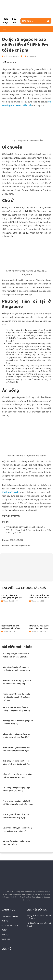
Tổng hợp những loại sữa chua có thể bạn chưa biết (39, 597)
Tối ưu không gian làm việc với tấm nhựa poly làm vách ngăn (16, 749)
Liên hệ (14, 21)
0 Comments (31, 56)
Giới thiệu (6, 21)
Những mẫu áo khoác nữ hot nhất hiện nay (39, 917)
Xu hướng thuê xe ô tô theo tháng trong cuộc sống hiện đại (17, 709)
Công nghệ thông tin (10, 916)
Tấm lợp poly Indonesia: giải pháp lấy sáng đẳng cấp (18, 722)
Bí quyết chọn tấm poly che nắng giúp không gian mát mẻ (17, 776)
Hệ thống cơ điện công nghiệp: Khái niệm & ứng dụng (16, 789)
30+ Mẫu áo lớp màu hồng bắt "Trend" (39, 925)
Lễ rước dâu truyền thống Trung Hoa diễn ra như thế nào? (17, 829)
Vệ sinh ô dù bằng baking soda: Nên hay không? (17, 843)
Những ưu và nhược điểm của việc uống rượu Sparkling (39, 627)
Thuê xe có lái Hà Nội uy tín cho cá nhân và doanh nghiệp (17, 682)
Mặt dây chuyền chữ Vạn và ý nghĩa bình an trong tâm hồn (16, 655)
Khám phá (6, 939)
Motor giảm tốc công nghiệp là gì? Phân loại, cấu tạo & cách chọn (18, 803)
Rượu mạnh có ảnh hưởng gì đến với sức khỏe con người (12, 627)
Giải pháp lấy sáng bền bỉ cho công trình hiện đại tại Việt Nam (17, 762)
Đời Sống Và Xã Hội (10, 925)
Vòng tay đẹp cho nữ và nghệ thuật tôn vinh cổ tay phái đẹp (16, 669)
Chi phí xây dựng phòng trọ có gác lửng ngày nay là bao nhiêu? (13, 597)
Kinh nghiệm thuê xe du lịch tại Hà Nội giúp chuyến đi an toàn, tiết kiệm (17, 697)
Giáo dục (5, 934)
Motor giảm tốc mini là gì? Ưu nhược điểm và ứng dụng (16, 816)
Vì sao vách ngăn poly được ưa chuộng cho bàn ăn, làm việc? (16, 736)
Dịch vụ (5, 921)
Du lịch (4, 930)
